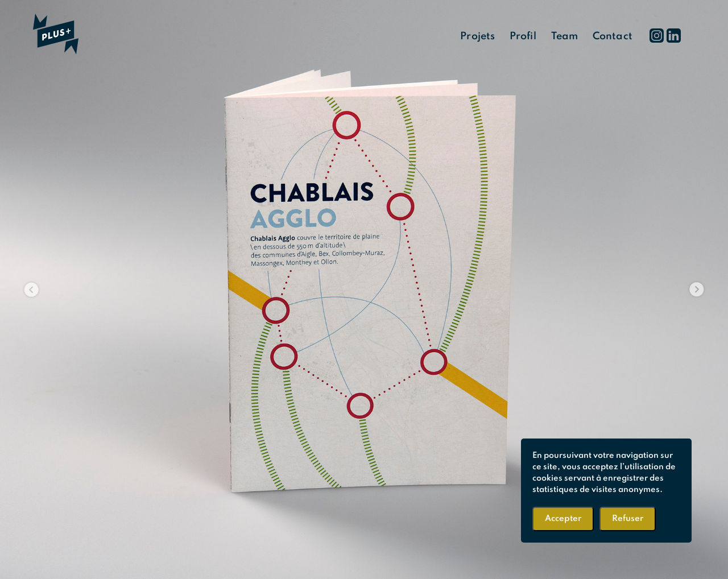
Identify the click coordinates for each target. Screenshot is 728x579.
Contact (613, 36)
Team (564, 36)
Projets (477, 36)
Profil (523, 36)
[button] (32, 289)
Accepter (563, 519)
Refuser (628, 519)
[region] (364, 289)
